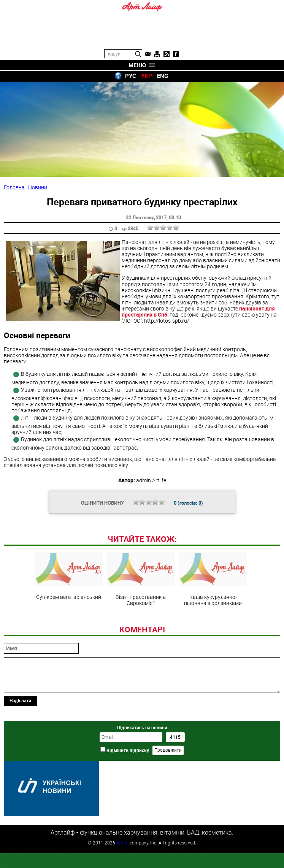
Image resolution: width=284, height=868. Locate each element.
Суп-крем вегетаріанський (68, 628)
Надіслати (20, 752)
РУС (131, 76)
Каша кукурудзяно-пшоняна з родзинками (213, 631)
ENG (163, 76)
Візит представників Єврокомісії (141, 631)
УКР (147, 76)
